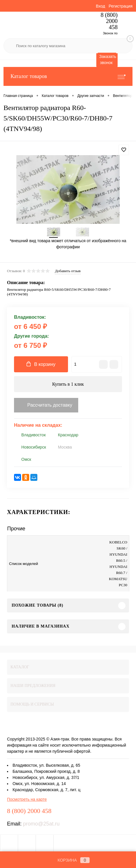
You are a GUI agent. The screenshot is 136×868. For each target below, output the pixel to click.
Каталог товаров (68, 76)
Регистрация (121, 6)
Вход (100, 6)
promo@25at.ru (41, 824)
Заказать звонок (108, 60)
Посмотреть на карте (27, 799)
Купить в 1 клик (68, 384)
